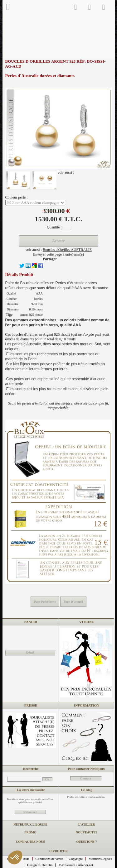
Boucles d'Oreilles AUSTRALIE (67, 250)
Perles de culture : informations (86, 797)
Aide (26, 859)
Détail (30, 652)
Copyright (76, 859)
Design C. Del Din (40, 865)
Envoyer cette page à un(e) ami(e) (58, 254)
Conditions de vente (49, 859)
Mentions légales (100, 859)
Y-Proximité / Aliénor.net (76, 865)
